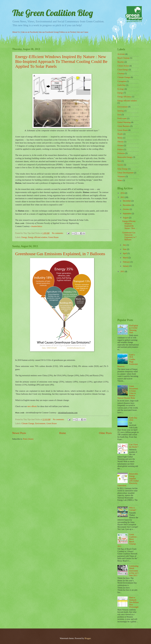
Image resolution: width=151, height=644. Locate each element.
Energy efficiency (124, 97)
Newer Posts (19, 433)
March (126, 258)
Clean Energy (123, 70)
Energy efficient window (38, 237)
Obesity (121, 142)
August (126, 218)
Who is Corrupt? (133, 509)
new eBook (32, 406)
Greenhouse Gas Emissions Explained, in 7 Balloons (60, 254)
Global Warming (124, 122)
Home (62, 433)
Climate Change (28, 423)
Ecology (121, 89)
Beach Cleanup (123, 58)
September (127, 214)
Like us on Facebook (29, 32)
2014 (123, 193)
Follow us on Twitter (67, 32)
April (125, 253)
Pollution (121, 153)
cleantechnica (36, 226)
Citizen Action (123, 66)
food (119, 115)
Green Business (124, 126)
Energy (24, 237)
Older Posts (105, 433)
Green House (53, 237)
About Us (16, 32)
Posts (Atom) (28, 439)
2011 (123, 271)
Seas (119, 161)
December (127, 201)
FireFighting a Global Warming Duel (134, 329)
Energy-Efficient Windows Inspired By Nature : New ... (130, 225)
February (127, 262)
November (127, 205)
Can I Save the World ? (134, 446)
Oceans (120, 146)
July (125, 245)
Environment (40, 423)
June (125, 249)
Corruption (122, 81)
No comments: (58, 233)
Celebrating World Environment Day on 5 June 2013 (134, 571)
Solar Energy (123, 169)
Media (120, 138)
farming (121, 111)
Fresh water (122, 118)
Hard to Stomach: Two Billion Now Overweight (134, 602)
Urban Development (125, 173)
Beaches (121, 62)
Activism (121, 54)
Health (120, 134)
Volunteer (121, 177)
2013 (123, 197)
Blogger (88, 638)
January (126, 266)
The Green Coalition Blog (53, 13)
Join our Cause (82, 32)
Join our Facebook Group (49, 32)
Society (120, 165)
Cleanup (121, 74)
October (126, 209)
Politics (120, 150)
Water (120, 180)
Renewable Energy (125, 157)
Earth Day (121, 85)
